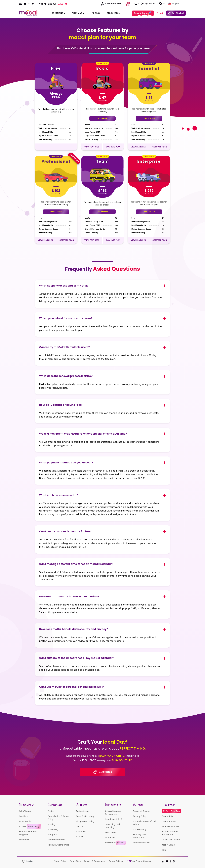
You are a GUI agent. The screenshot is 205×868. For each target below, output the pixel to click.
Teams (80, 826)
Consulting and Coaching (112, 826)
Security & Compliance (95, 861)
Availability (53, 829)
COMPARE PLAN (113, 147)
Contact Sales (169, 821)
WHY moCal (78, 13)
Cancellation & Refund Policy (59, 818)
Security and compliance (139, 836)
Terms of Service (142, 811)
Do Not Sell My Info (171, 840)
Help (164, 850)
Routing (51, 824)
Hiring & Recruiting (85, 821)
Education (110, 838)
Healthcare (110, 832)
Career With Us (110, 4)
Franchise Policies (142, 843)
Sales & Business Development (113, 813)
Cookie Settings (116, 861)
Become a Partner (171, 826)
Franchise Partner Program (28, 833)
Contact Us (167, 816)
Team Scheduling (56, 840)
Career (30, 826)
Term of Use (75, 861)
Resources (114, 13)
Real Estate (115, 843)
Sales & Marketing (85, 816)
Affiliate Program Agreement (170, 833)
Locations (24, 840)
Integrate (52, 835)
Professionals (83, 811)
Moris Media (25, 821)
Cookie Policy (140, 829)
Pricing (96, 13)
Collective (81, 832)
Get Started (102, 118)
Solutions (24, 816)
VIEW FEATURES (92, 147)
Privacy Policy (140, 816)
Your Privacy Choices (139, 861)
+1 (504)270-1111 (144, 4)
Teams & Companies (58, 845)
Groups (80, 837)
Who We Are (25, 811)
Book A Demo (143, 13)
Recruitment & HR (113, 819)
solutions (58, 13)
